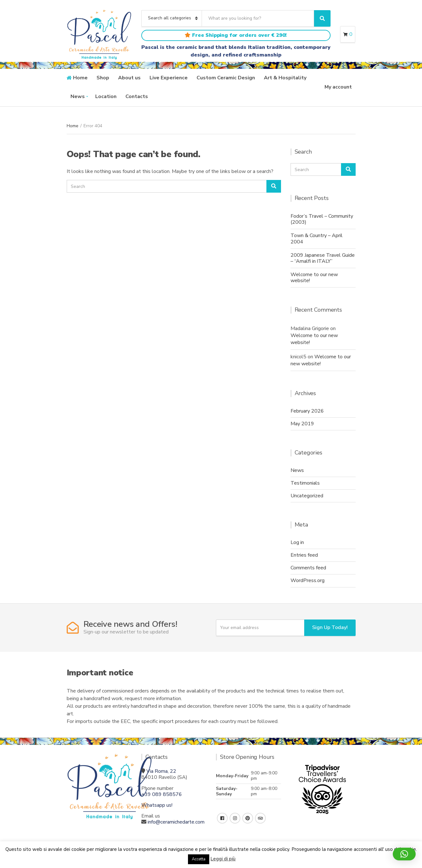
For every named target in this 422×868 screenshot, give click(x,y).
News (78, 96)
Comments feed (308, 568)
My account (338, 87)
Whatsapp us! (157, 805)
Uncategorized (307, 496)
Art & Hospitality (285, 78)
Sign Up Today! (330, 627)
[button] (404, 854)
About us (129, 78)
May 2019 (302, 424)
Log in (297, 542)
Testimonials (305, 483)
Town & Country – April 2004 (317, 239)
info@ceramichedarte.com (176, 822)
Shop (103, 78)
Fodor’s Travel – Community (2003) (322, 219)
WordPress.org (308, 580)
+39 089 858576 (162, 794)
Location (106, 96)
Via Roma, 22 (161, 771)
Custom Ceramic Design (226, 78)
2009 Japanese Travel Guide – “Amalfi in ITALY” (323, 258)
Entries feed (304, 555)
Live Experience (169, 78)
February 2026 (307, 411)
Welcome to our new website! (314, 278)
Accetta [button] (199, 859)
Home (80, 78)
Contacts (137, 96)
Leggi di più (223, 859)
